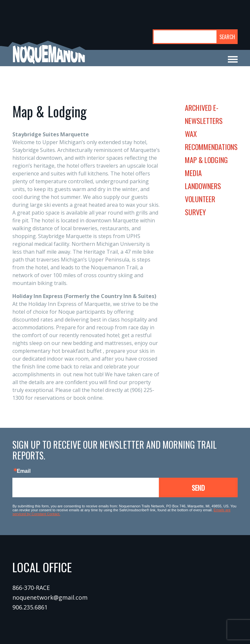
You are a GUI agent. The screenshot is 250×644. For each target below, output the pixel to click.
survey (195, 212)
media (193, 173)
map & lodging (206, 160)
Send (198, 488)
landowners (203, 186)
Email (24, 471)
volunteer (200, 199)
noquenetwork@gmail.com (50, 597)
